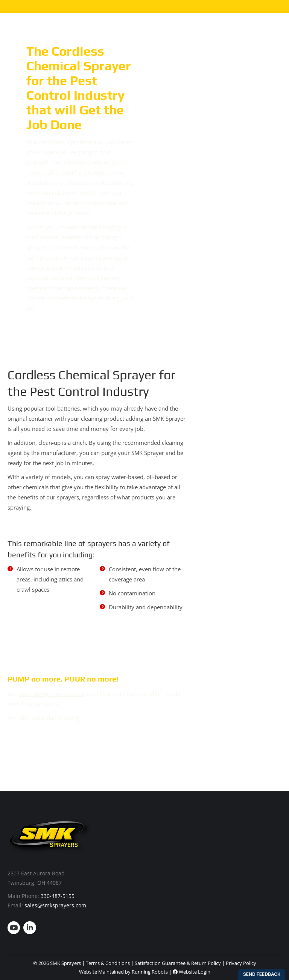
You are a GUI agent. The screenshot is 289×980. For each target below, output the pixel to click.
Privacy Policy (241, 963)
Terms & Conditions (108, 963)
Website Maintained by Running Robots (123, 972)
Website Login (192, 972)
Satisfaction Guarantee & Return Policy (178, 963)
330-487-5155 (58, 896)
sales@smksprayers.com (55, 905)
